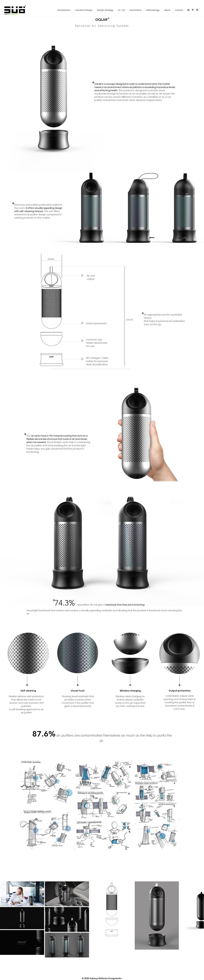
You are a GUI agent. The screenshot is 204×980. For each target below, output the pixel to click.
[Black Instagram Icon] (197, 10)
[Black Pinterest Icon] (193, 10)
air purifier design (36, 214)
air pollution (136, 87)
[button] (84, 10)
